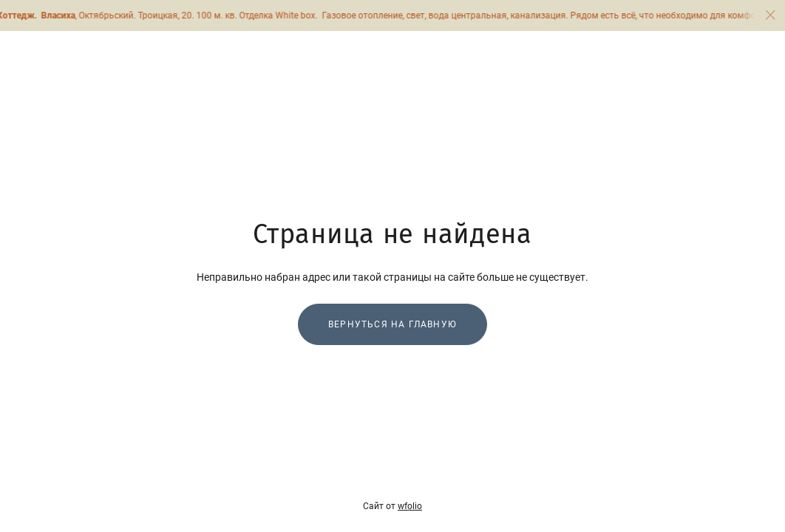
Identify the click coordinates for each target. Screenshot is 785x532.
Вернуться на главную (392, 324)
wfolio (410, 506)
